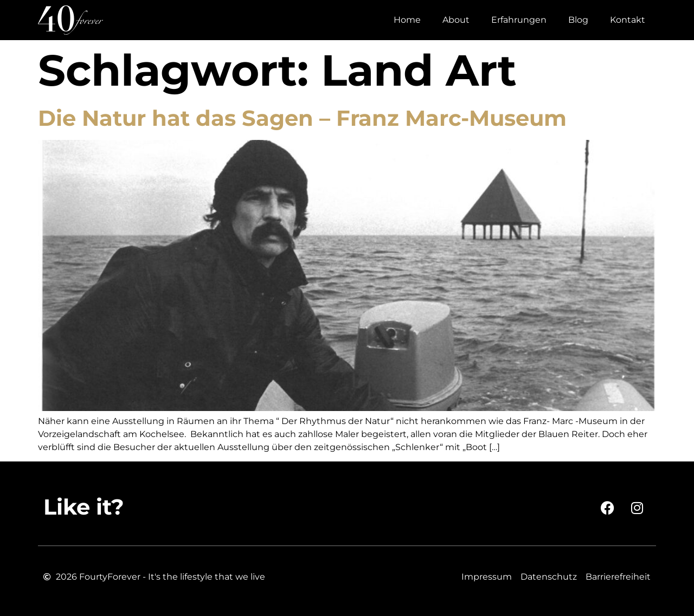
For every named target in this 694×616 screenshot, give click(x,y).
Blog (578, 20)
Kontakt (628, 20)
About (456, 20)
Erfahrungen (519, 20)
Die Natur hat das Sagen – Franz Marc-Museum (302, 118)
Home (407, 20)
